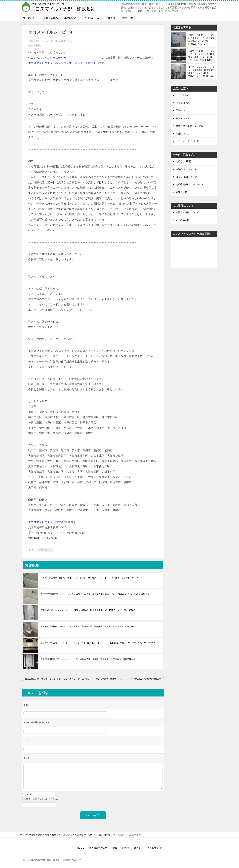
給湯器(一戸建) (183, 161)
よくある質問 (183, 220)
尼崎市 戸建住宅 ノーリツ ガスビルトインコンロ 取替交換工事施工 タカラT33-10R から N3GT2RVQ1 (202, 56)
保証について (183, 134)
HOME (80, 848)
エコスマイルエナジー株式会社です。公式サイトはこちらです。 (68, 63)
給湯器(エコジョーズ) (187, 177)
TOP (58, 835)
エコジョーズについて (187, 141)
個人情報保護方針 (98, 848)
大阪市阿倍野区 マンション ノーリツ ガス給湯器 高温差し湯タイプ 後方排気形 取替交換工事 (88, 659)
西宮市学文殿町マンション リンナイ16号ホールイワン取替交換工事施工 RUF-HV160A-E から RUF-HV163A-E (95, 594)
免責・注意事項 (121, 848)
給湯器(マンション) (186, 169)
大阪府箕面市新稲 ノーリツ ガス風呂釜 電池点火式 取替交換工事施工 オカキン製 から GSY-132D (91, 626)
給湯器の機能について (187, 212)
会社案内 (110, 18)
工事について (71, 18)
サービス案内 (30, 18)
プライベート (45, 550)
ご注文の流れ (51, 18)
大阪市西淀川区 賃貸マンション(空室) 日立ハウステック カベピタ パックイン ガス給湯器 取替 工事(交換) (59, 679)
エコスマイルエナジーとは (190, 126)
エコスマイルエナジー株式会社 (47, 522)
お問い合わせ (128, 18)
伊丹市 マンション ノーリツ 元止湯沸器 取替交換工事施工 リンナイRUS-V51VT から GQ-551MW (201, 72)
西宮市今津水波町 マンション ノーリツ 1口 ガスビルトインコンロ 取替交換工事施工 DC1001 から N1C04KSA (98, 643)
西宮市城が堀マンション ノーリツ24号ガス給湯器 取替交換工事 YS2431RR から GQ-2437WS (88, 610)
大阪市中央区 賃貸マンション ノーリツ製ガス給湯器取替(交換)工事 (128, 679)
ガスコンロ (181, 192)
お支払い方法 (92, 18)
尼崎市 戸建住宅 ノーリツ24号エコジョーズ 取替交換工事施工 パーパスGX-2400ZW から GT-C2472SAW (201, 39)
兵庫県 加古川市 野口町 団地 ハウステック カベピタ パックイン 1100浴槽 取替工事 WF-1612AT (92, 578)
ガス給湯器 (35, 45)
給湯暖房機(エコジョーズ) (189, 184)
